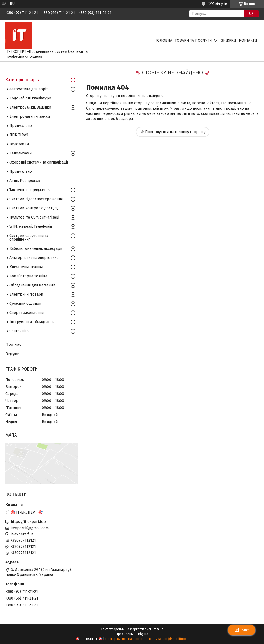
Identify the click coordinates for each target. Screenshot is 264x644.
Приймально (21, 126)
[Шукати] (251, 14)
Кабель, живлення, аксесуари (36, 249)
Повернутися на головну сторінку (175, 132)
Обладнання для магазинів (33, 285)
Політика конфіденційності (168, 639)
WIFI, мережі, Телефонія (31, 226)
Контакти (248, 41)
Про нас (13, 344)
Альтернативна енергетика (34, 258)
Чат (242, 630)
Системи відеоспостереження (36, 199)
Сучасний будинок (25, 304)
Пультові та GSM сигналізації (35, 217)
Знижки (229, 41)
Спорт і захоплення (27, 313)
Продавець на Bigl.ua (132, 634)
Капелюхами (20, 153)
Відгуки (13, 354)
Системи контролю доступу (34, 208)
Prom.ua (158, 629)
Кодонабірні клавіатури (30, 98)
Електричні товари (26, 294)
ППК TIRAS (19, 135)
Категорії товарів (22, 80)
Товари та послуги (193, 41)
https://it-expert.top (28, 522)
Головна (164, 41)
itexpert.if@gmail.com (30, 528)
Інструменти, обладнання (32, 322)
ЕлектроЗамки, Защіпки (30, 107)
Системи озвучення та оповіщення (29, 238)
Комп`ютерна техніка (28, 276)
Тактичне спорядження (30, 190)
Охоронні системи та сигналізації (39, 162)
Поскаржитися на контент (125, 639)
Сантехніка (19, 331)
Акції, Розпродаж (25, 181)
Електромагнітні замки (30, 117)
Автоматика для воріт (29, 89)
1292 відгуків (218, 4)
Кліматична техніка (26, 267)
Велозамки (19, 144)
